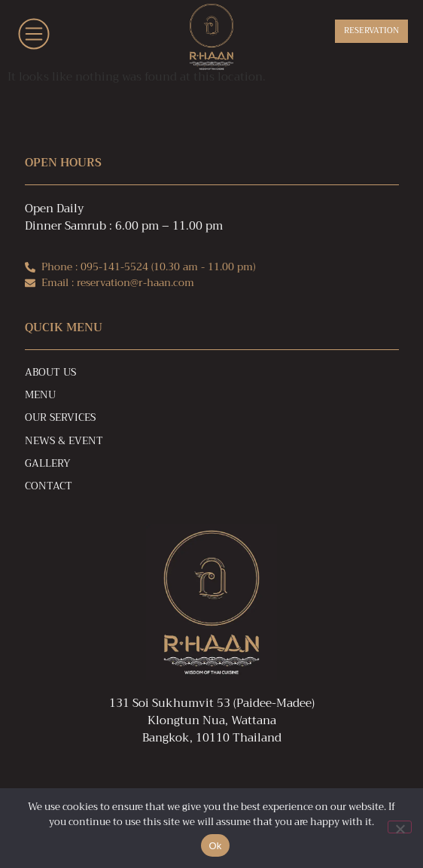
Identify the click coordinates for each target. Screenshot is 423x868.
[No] (400, 827)
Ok (215, 846)
